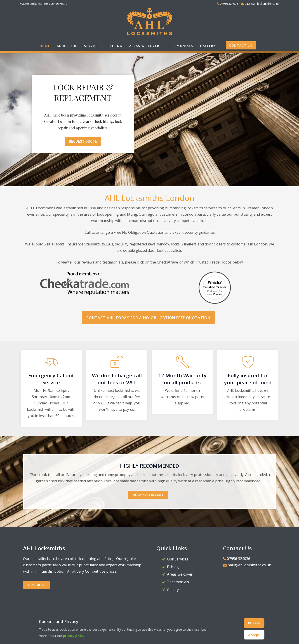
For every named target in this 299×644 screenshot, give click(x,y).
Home (45, 46)
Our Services (178, 559)
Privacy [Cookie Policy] (254, 623)
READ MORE (36, 585)
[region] (149, 119)
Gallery (208, 46)
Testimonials (180, 46)
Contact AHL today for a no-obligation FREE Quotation (148, 318)
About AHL (67, 46)
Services (92, 46)
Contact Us (241, 45)
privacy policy (74, 636)
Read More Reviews (148, 495)
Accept (254, 635)
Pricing (115, 46)
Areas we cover (144, 46)
